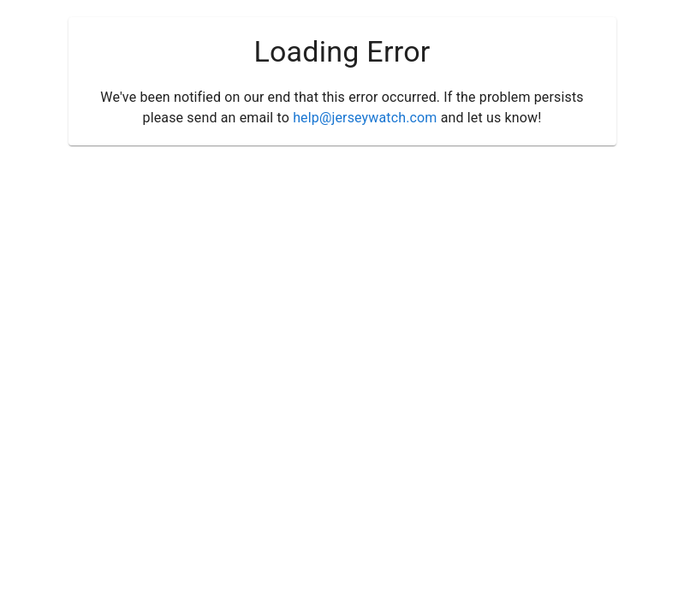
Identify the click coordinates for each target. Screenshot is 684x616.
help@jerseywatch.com (365, 118)
